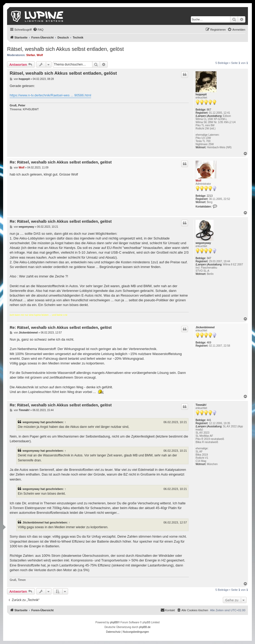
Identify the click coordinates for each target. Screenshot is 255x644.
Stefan (31, 55)
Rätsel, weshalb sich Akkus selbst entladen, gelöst (65, 49)
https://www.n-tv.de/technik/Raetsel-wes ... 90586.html (50, 95)
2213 (210, 196)
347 (209, 258)
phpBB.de (145, 627)
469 (209, 343)
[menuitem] (38, 30)
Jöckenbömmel (205, 327)
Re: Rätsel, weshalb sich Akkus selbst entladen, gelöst (61, 162)
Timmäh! (201, 405)
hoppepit (201, 94)
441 (209, 420)
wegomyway (203, 243)
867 (209, 110)
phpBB (114, 622)
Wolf (40, 55)
